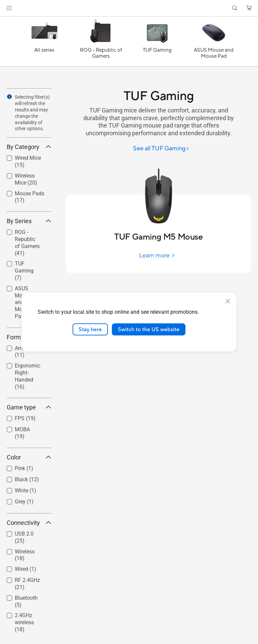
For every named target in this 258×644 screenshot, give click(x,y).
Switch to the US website (149, 329)
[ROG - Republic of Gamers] (101, 43)
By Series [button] (29, 221)
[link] (129, 8)
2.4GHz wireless (24, 622)
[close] (228, 301)
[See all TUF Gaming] (161, 149)
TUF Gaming (24, 271)
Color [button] (29, 457)
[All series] (44, 43)
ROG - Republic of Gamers (27, 242)
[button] (9, 8)
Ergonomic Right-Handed (28, 376)
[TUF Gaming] (157, 43)
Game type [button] (29, 407)
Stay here (90, 329)
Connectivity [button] (29, 523)
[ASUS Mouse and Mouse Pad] (214, 43)
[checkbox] (26, 243)
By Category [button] (29, 147)
